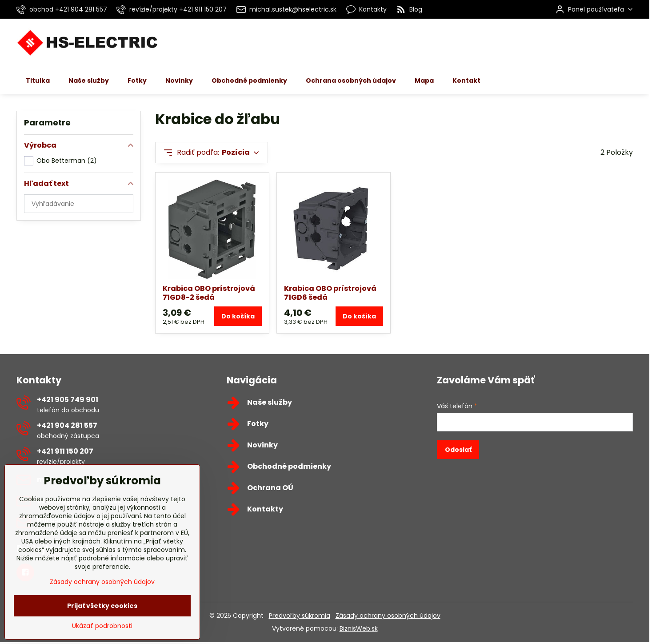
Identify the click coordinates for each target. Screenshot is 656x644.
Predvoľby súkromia (300, 616)
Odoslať (458, 450)
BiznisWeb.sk (359, 628)
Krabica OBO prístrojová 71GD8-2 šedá (209, 293)
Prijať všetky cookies (102, 626)
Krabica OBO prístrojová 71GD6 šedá (330, 293)
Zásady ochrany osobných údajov (388, 616)
